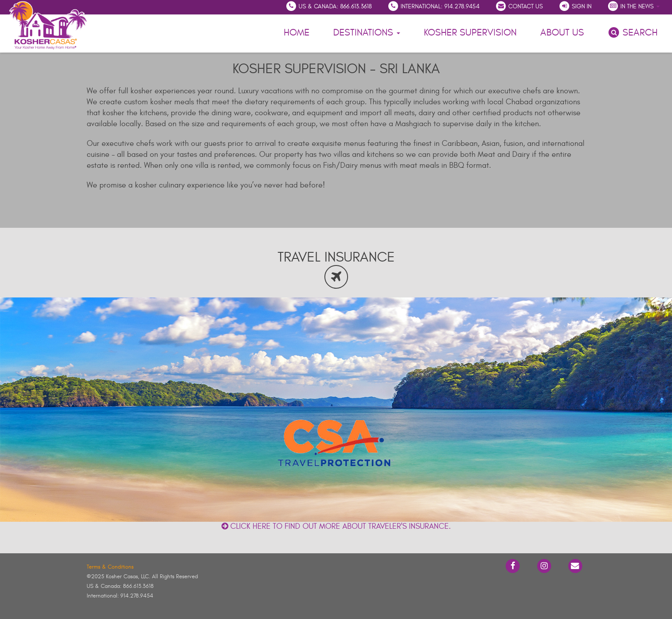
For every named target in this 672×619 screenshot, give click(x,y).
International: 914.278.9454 (433, 6)
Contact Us (519, 6)
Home (297, 32)
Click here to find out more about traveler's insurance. (336, 526)
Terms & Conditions (110, 567)
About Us (564, 31)
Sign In (575, 6)
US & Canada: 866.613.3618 (329, 6)
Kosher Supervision (470, 32)
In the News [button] (633, 6)
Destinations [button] (367, 32)
